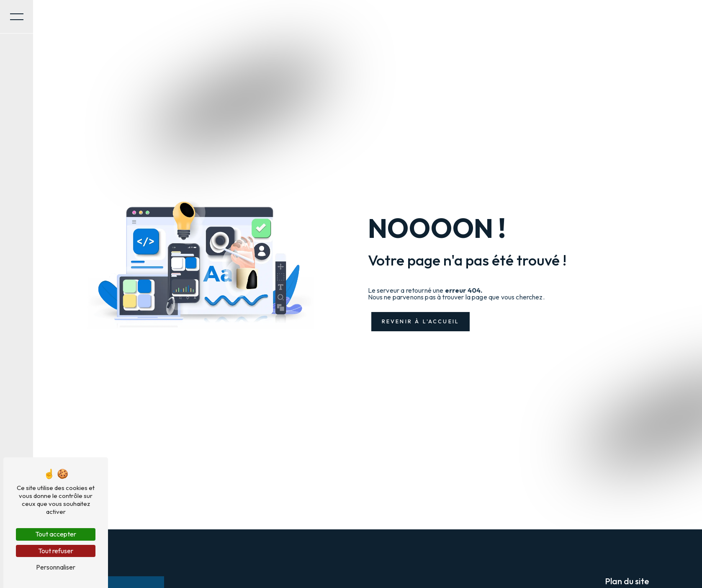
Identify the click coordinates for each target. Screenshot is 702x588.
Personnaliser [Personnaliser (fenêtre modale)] (56, 567)
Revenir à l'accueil (421, 321)
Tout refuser (56, 551)
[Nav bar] (17, 17)
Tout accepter (56, 534)
